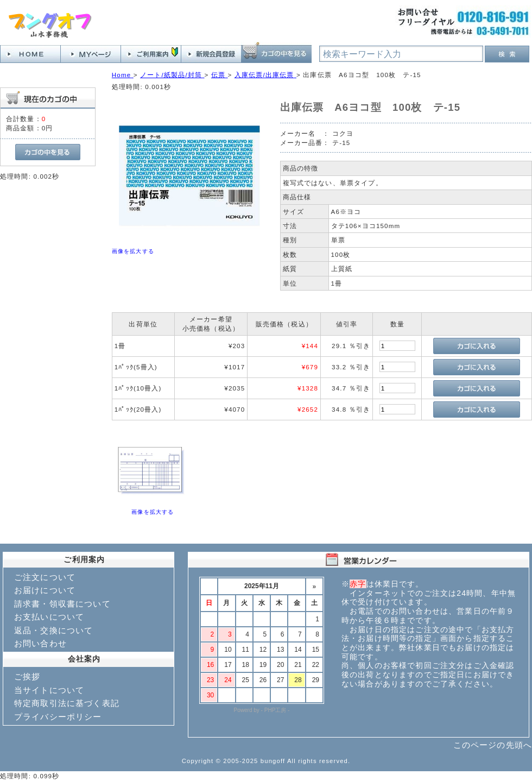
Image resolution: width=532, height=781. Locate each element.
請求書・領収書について (62, 604)
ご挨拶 (27, 676)
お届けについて (45, 590)
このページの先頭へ (493, 745)
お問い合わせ (40, 643)
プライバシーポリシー (58, 717)
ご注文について (45, 577)
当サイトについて (49, 690)
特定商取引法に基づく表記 (67, 703)
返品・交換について (53, 630)
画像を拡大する (133, 251)
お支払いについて (49, 617)
